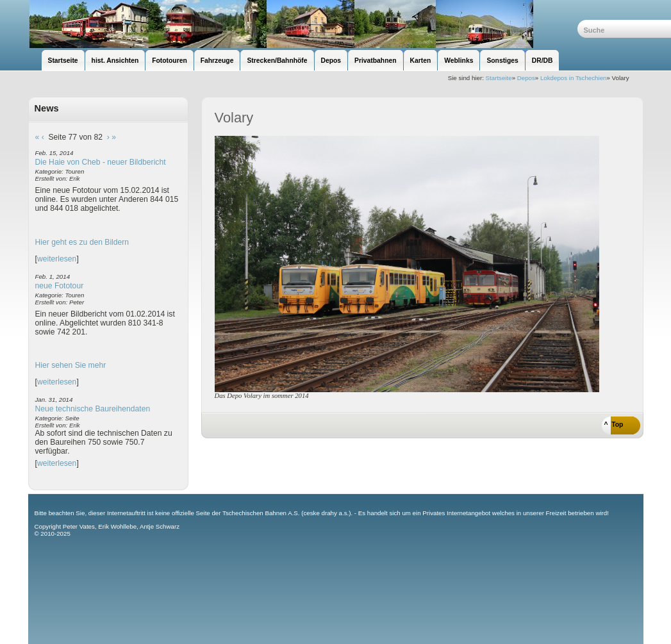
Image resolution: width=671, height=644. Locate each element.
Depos (526, 78)
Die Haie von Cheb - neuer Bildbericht (101, 162)
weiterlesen (57, 259)
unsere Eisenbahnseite (303, 24)
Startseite (499, 78)
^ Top (614, 425)
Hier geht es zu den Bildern (82, 242)
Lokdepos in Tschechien (574, 78)
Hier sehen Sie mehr (71, 365)
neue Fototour (60, 286)
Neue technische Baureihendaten (93, 409)
